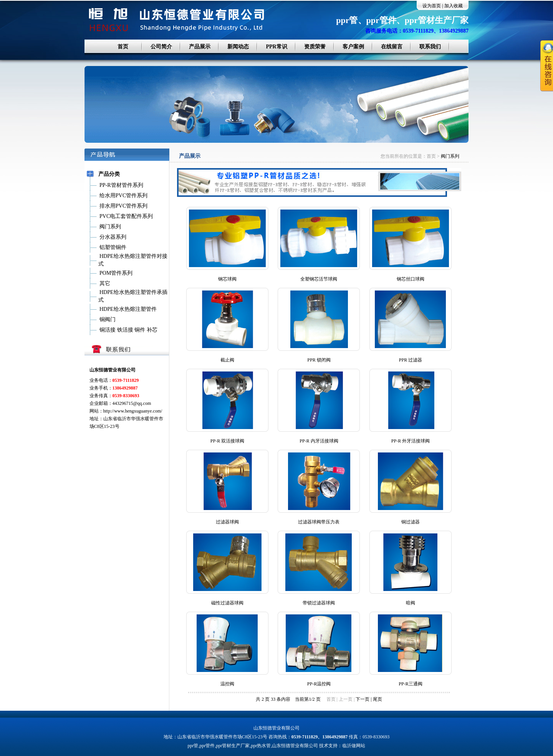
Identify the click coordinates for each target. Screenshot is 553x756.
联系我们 (430, 47)
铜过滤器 (411, 522)
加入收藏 (454, 6)
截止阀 (227, 360)
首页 (123, 47)
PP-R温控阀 (319, 684)
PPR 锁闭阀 (319, 360)
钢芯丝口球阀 (411, 279)
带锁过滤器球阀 (319, 603)
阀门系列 (450, 156)
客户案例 (353, 47)
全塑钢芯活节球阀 (319, 279)
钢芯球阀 (227, 279)
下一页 (363, 699)
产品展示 (200, 47)
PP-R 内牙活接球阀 (319, 441)
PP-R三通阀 (410, 684)
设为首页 (432, 6)
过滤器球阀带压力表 (319, 522)
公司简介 (161, 47)
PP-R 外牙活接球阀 (411, 441)
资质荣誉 (315, 47)
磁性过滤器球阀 (227, 603)
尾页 (377, 699)
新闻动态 (238, 47)
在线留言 (392, 47)
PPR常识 (276, 47)
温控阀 (227, 684)
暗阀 (411, 603)
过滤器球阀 (227, 522)
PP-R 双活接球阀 (227, 441)
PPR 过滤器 (411, 360)
